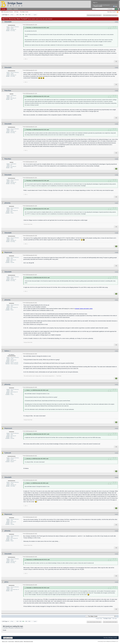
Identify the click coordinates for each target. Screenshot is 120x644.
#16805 (116, 159)
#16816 (116, 477)
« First (12, 15)
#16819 (116, 554)
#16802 (116, 68)
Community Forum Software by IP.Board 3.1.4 (108, 641)
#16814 (116, 428)
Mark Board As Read (28, 641)
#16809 (116, 253)
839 (18, 15)
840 (20, 15)
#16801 (116, 22)
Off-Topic (16, 12)
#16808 (116, 233)
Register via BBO (98, 6)
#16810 (116, 272)
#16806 (116, 175)
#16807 (116, 203)
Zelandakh (8, 22)
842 (26, 15)
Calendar (16, 9)
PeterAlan (8, 91)
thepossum (8, 252)
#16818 (116, 531)
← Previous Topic (98, 619)
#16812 (116, 351)
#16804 (116, 124)
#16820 (116, 582)
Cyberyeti (8, 453)
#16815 (116, 453)
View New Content (112, 12)
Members (10, 9)
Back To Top (5, 641)
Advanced (118, 9)
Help (115, 6)
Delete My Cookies (19, 641)
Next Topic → (115, 619)
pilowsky (7, 203)
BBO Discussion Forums (7, 12)
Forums (4, 9)
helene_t (7, 351)
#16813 (116, 385)
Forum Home (11, 641)
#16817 (116, 514)
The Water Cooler (24, 12)
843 (29, 15)
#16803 (116, 91)
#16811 (116, 300)
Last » (35, 15)
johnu (6, 582)
